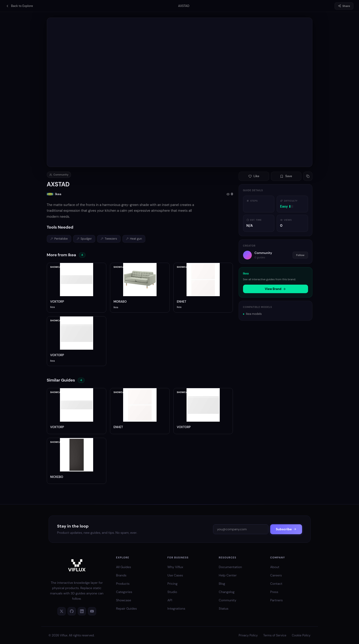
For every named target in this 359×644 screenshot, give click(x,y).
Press (274, 592)
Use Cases (175, 575)
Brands (121, 575)
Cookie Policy (301, 635)
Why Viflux (175, 567)
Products (123, 584)
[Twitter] (62, 611)
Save (286, 176)
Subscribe (286, 529)
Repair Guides (126, 608)
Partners (276, 600)
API (170, 600)
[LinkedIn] (82, 611)
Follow (300, 255)
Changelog (227, 592)
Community (228, 600)
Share (344, 6)
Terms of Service (275, 635)
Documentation (230, 567)
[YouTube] (92, 611)
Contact (276, 584)
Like (254, 176)
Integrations (176, 608)
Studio (172, 592)
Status (224, 608)
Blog (222, 584)
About (275, 567)
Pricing (172, 584)
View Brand (276, 289)
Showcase (123, 600)
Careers (276, 575)
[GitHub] (72, 611)
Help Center (228, 575)
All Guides (123, 567)
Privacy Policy (248, 635)
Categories (124, 592)
